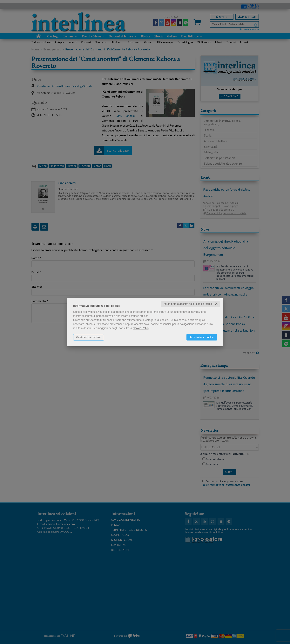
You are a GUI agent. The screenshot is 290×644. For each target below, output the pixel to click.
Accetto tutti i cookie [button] (202, 337)
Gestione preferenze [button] (89, 337)
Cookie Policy (141, 328)
